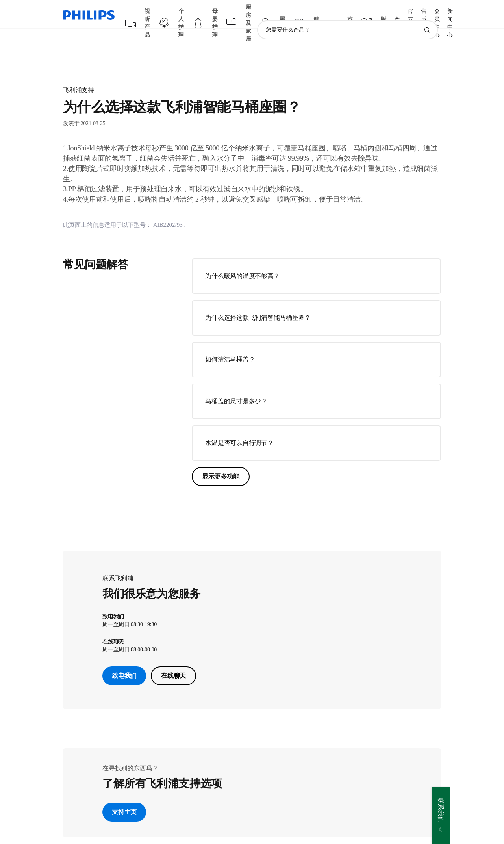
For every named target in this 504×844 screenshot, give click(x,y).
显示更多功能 (221, 461)
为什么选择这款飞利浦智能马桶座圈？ (258, 302)
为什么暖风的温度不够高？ (242, 261)
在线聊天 (173, 660)
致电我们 (124, 660)
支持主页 (124, 797)
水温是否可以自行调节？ (239, 428)
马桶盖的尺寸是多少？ (236, 386)
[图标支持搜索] (427, 15)
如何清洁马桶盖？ (230, 344)
